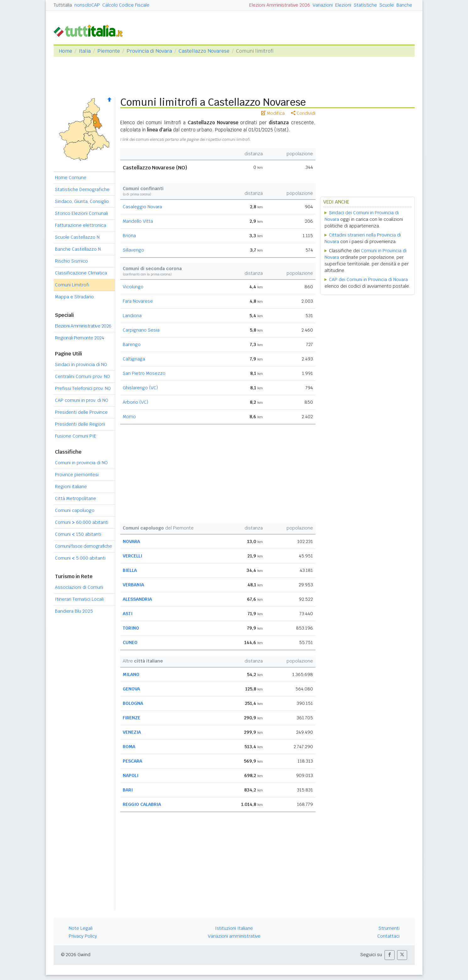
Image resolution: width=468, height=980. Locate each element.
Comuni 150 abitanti (78, 534)
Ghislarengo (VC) (140, 388)
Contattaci (388, 936)
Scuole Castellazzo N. (78, 237)
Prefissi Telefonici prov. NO (83, 388)
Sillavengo (133, 250)
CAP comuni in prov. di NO (82, 400)
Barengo (132, 344)
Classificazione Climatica (81, 273)
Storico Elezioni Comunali (81, 213)
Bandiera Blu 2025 (74, 611)
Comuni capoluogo (75, 510)
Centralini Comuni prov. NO (82, 376)
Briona (129, 236)
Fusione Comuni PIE (76, 436)
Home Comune (71, 178)
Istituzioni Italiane (234, 928)
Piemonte (109, 51)
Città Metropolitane (75, 498)
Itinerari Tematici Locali (79, 599)
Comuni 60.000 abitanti (82, 522)
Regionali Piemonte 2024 (80, 338)
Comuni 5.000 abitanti (80, 558)
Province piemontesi (77, 475)
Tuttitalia (63, 5)
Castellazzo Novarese (204, 51)
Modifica (273, 113)
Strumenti (389, 928)
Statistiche (365, 5)
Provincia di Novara (149, 51)
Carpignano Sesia (141, 330)
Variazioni (323, 5)
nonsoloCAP (87, 5)
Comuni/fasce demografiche (83, 546)
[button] (390, 955)
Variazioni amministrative (234, 936)
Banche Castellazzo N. (78, 249)
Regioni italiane (71, 487)
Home (65, 51)
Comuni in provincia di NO (81, 463)
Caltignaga (134, 359)
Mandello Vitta (138, 221)
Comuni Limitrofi (72, 285)
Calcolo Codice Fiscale (126, 5)
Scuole (387, 5)
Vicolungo (133, 287)
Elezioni (343, 5)
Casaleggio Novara (142, 207)
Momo (129, 417)
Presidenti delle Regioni (80, 424)
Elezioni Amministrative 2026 (280, 5)
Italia (85, 51)
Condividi (303, 113)
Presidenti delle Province (81, 412)
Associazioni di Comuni (79, 587)
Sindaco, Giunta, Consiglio (82, 201)
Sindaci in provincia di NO (81, 365)
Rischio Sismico (71, 261)
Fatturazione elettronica (81, 225)
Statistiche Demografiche (82, 189)
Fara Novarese (138, 301)
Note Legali (81, 928)
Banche (404, 5)
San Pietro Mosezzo (144, 373)
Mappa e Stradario (74, 297)
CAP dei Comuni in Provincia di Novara (368, 280)
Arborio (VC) (135, 402)
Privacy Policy (83, 936)
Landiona (132, 316)
